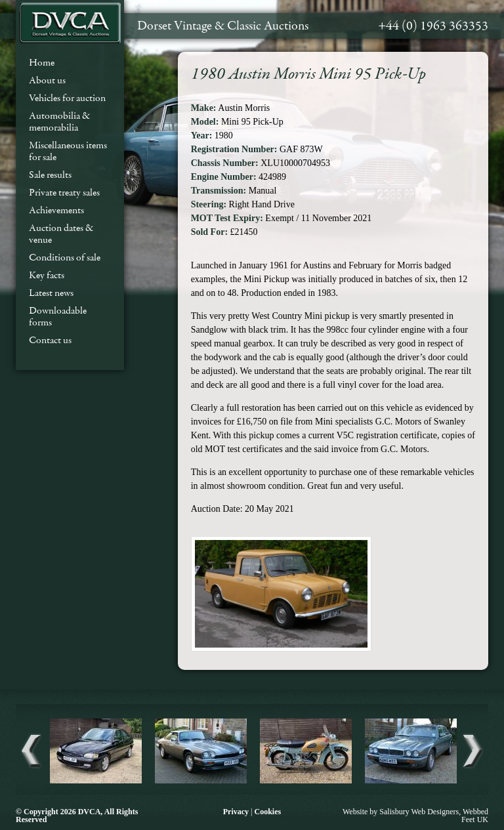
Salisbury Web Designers (419, 812)
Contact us (50, 340)
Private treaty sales (64, 192)
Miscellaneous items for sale (68, 151)
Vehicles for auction (67, 98)
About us (47, 80)
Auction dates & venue (61, 234)
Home (42, 62)
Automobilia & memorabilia (59, 121)
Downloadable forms (58, 316)
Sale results (50, 175)
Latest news (51, 293)
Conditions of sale (65, 257)
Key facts (47, 275)
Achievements (56, 210)
